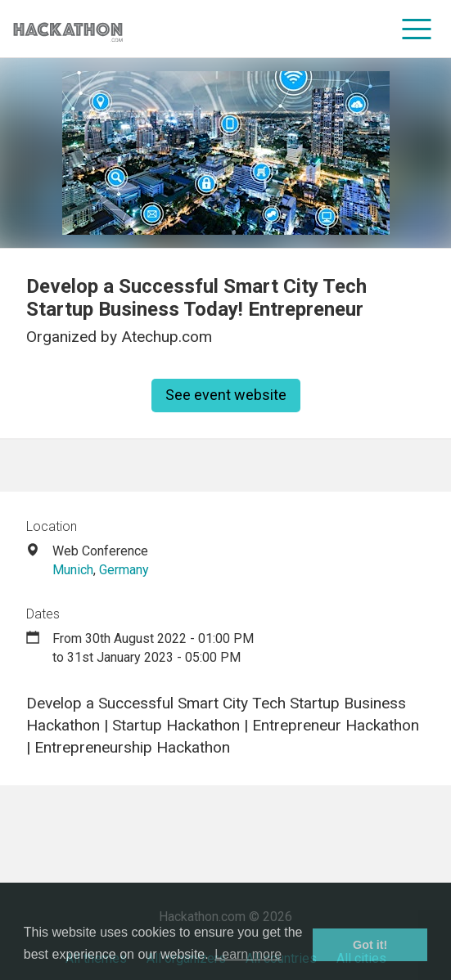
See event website (226, 395)
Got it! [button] (370, 945)
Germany (124, 570)
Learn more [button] (248, 954)
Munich (73, 570)
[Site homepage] (68, 29)
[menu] (417, 29)
